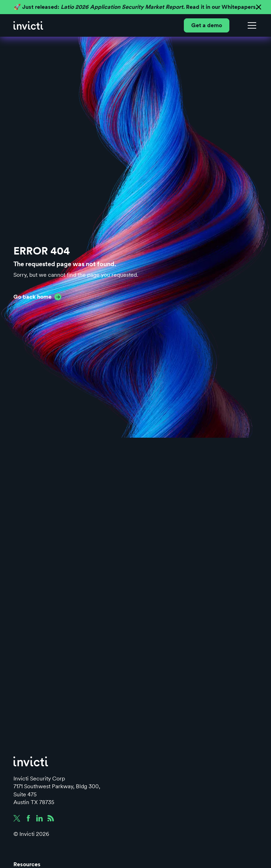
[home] (28, 25)
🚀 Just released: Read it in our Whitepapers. (135, 7)
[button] (251, 25)
